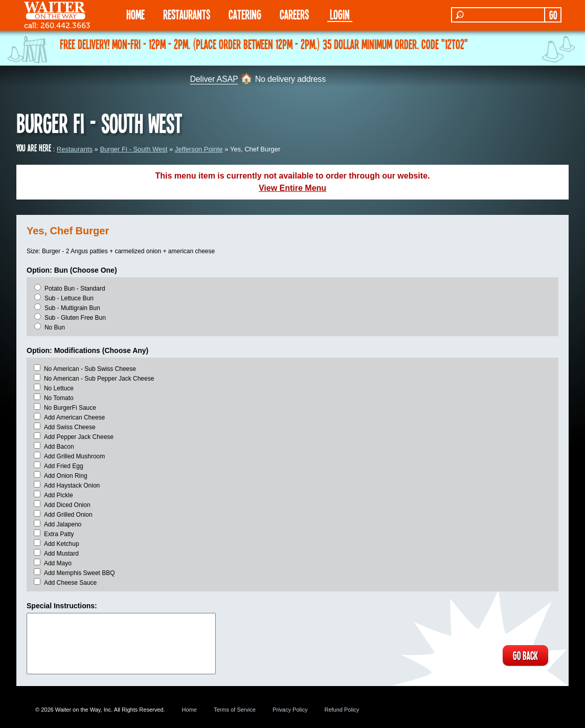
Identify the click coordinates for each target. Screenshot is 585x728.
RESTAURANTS (187, 14)
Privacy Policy (290, 710)
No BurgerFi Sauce (70, 408)
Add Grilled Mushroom (74, 456)
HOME (136, 14)
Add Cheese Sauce (70, 583)
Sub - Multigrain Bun (72, 308)
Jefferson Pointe (199, 149)
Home (189, 710)
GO (553, 15)
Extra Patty (59, 534)
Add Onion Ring (66, 476)
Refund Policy (342, 710)
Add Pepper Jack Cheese (79, 437)
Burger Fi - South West (133, 149)
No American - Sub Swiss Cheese (90, 369)
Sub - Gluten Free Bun (75, 318)
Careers (294, 14)
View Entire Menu (292, 188)
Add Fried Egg (64, 466)
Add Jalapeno (63, 524)
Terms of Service (235, 710)
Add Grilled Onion (68, 515)
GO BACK (525, 655)
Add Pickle (59, 495)
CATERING (245, 14)
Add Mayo (58, 563)
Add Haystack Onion (72, 486)
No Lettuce (59, 388)
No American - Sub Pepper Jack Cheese (99, 379)
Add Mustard (61, 554)
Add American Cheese (74, 417)
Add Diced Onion (67, 505)
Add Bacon (59, 447)
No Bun (55, 327)
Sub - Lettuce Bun (69, 298)
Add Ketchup (62, 544)
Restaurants (75, 149)
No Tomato (59, 398)
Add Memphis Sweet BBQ (80, 573)
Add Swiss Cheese (70, 427)
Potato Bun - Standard (75, 289)
